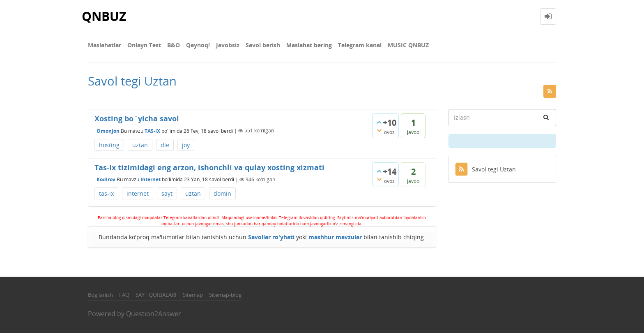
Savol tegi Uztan (485, 169)
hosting (109, 145)
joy (186, 145)
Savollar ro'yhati (271, 237)
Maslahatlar (105, 45)
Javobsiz (228, 45)
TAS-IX (152, 131)
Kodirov (106, 179)
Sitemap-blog (225, 295)
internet (138, 193)
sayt (167, 193)
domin (222, 193)
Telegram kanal (360, 45)
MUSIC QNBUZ (408, 45)
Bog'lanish (100, 295)
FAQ (124, 295)
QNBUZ (104, 16)
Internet (151, 179)
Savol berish (263, 45)
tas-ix (106, 193)
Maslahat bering (309, 45)
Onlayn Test (144, 45)
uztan (140, 145)
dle (165, 145)
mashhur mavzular (335, 237)
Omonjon (108, 131)
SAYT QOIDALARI (156, 295)
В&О (174, 45)
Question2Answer (154, 314)
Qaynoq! (198, 45)
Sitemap (193, 295)
